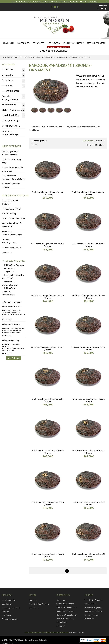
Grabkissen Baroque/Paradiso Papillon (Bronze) (89, 348)
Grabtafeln (54, 43)
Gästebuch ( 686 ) (12, 302)
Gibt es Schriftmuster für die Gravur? (12, 169)
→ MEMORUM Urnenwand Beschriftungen (9, 291)
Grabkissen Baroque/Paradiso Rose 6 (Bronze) (48, 555)
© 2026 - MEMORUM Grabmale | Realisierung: (20, 640)
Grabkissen (8, 43)
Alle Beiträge (14, 358)
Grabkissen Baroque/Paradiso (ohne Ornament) (48, 193)
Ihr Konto (7, 595)
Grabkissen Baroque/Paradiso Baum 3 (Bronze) (48, 297)
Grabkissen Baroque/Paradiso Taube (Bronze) (48, 400)
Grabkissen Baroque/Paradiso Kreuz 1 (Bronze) (48, 348)
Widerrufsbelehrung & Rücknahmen (12, 225)
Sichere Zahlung (9, 213)
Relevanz (99, 141)
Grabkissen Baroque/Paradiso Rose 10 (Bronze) (89, 555)
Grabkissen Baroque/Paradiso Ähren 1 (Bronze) (89, 193)
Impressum (7, 252)
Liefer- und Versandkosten (13, 218)
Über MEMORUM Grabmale (10, 202)
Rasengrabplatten (11, 91)
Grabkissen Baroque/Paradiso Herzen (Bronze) (89, 297)
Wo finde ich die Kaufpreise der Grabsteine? (14, 177)
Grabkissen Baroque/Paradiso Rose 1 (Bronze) (89, 400)
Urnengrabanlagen (11, 120)
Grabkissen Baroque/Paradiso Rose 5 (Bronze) (89, 503)
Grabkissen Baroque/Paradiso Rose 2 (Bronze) (48, 452)
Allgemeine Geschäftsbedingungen (12, 233)
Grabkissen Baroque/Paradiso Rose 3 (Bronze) (89, 452)
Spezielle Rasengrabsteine (10, 98)
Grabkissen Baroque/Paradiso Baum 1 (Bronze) (48, 245)
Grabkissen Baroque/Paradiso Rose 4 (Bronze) (48, 503)
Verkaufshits (34, 608)
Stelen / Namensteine (74, 43)
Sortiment (8, 65)
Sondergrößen (9, 105)
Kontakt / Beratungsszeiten (9, 241)
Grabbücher (23, 43)
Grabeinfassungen (11, 126)
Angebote (33, 600)
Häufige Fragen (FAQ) (11, 209)
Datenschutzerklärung (12, 247)
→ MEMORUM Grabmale (13, 265)
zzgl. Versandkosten (77, 632)
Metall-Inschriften (96, 43)
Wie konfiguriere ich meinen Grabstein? (11, 153)
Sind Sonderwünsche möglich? (11, 185)
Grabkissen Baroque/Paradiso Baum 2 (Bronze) (89, 245)
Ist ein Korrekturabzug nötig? (12, 161)
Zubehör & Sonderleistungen (55, 49)
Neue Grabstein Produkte (39, 604)
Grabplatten (39, 43)
